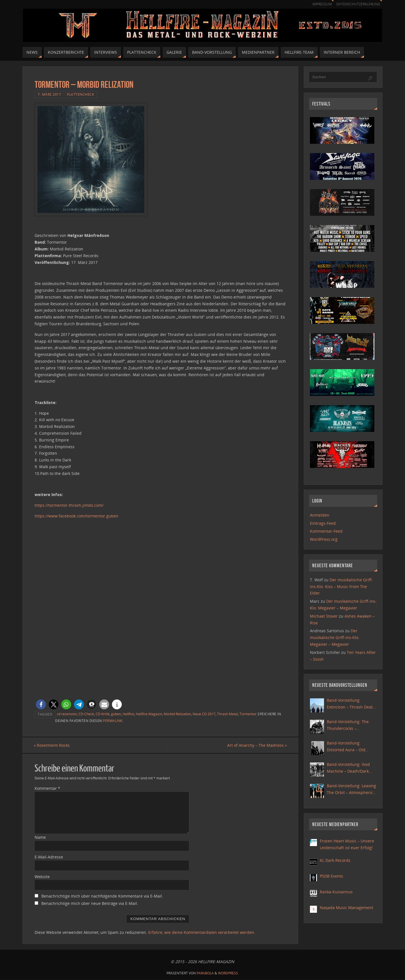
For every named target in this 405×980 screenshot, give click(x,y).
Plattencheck (80, 94)
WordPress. (228, 973)
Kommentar (47, 789)
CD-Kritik (103, 714)
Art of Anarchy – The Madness (256, 745)
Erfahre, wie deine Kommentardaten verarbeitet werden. (202, 932)
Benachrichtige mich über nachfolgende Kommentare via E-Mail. (102, 896)
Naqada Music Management (346, 908)
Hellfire (128, 714)
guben (116, 714)
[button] (41, 704)
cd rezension (67, 714)
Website (42, 877)
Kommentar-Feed (326, 531)
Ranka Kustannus (336, 892)
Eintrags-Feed (323, 523)
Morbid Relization (177, 714)
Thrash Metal (228, 714)
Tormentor (248, 714)
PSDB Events (331, 876)
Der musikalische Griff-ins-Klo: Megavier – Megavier (335, 637)
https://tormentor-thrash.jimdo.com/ (69, 505)
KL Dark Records (335, 860)
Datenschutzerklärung (357, 4)
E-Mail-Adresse (49, 857)
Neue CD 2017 (204, 714)
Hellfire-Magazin (149, 714)
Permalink (113, 721)
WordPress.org (324, 539)
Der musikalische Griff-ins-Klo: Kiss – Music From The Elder (341, 587)
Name (40, 837)
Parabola (205, 973)
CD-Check (86, 714)
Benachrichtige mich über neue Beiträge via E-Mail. (90, 904)
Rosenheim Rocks (53, 745)
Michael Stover (324, 616)
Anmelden (320, 515)
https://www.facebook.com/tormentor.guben (76, 516)
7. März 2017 (49, 94)
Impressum (319, 4)
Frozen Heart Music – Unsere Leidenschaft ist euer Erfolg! (347, 844)
